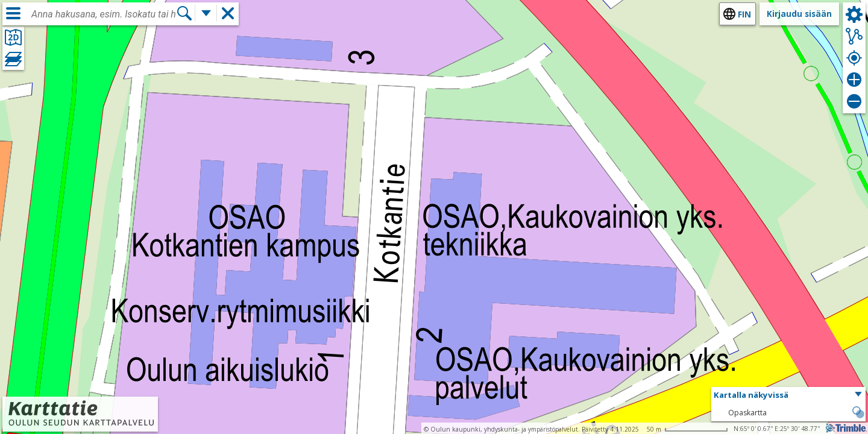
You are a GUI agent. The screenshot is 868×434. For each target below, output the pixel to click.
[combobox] (104, 14)
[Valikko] (13, 13)
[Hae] (184, 13)
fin (744, 14)
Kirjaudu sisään (799, 14)
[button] (788, 395)
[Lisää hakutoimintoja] (206, 13)
